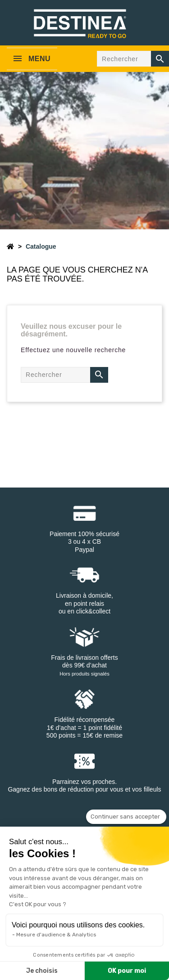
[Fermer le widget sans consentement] (126, 817)
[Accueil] (10, 246)
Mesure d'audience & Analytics (56, 935)
